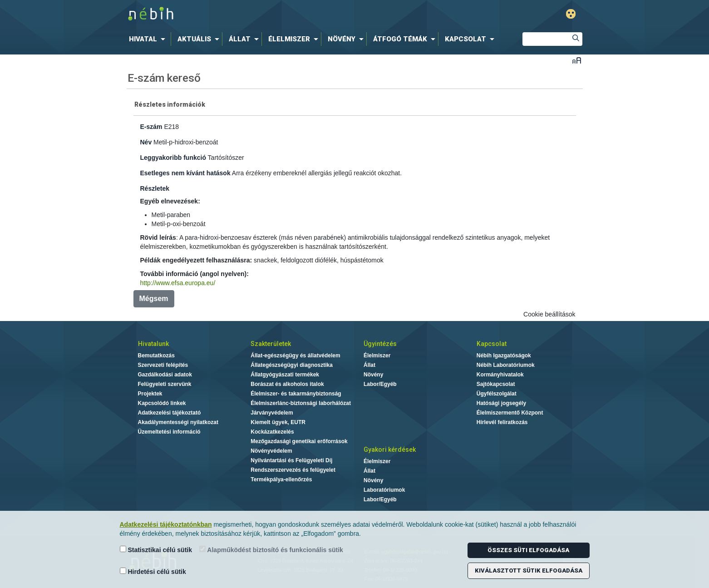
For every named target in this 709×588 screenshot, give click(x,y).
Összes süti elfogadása (528, 550)
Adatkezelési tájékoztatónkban (166, 524)
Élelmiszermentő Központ (510, 413)
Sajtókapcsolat (496, 384)
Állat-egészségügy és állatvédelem (295, 356)
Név (146, 142)
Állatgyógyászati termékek (285, 375)
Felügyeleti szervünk (165, 384)
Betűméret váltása (577, 60)
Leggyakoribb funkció (173, 158)
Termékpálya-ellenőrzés (281, 479)
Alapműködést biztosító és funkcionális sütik (271, 550)
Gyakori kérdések (390, 450)
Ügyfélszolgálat (497, 394)
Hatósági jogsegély (501, 403)
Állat (369, 365)
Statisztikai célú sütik (156, 550)
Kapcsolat (492, 344)
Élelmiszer (377, 356)
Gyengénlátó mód (571, 14)
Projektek (150, 394)
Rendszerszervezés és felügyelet (293, 470)
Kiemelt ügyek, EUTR (278, 422)
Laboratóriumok (384, 490)
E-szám (151, 127)
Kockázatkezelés (272, 432)
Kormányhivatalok (500, 375)
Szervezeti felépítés (163, 365)
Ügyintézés (380, 344)
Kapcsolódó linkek (162, 403)
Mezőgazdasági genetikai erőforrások (299, 441)
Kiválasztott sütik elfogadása (529, 571)
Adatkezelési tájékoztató (170, 413)
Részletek (155, 188)
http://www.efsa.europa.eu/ (178, 283)
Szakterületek (271, 344)
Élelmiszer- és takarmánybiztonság (296, 394)
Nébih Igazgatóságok (504, 356)
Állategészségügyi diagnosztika (292, 365)
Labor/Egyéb (380, 384)
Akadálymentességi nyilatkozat (178, 422)
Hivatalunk (153, 344)
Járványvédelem (272, 413)
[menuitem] (149, 39)
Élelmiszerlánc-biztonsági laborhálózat (301, 403)
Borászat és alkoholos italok (287, 384)
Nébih (258, 14)
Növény (373, 375)
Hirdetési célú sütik (153, 571)
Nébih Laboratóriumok (506, 365)
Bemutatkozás (156, 356)
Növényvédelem (271, 451)
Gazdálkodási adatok (165, 375)
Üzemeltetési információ (169, 432)
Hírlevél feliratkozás (502, 422)
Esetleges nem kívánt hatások (185, 173)
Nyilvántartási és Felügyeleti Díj (291, 460)
